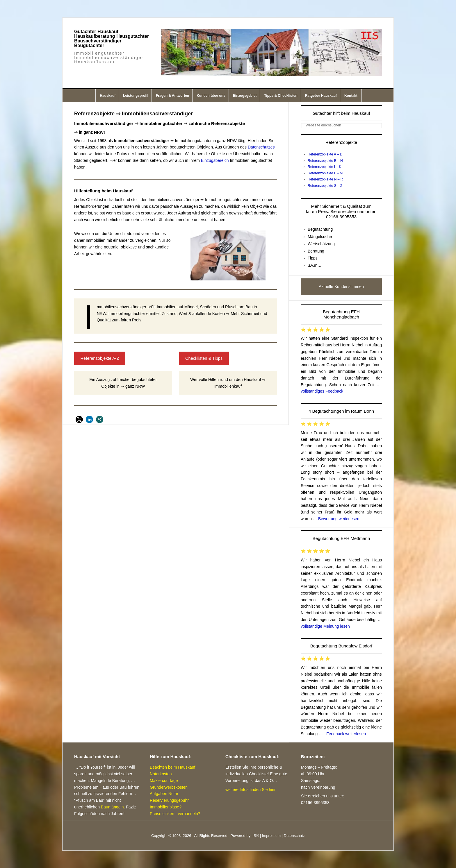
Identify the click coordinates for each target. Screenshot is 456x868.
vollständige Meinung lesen (325, 626)
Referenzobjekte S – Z (325, 186)
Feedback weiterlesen (346, 734)
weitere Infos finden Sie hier (251, 790)
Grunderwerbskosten (169, 787)
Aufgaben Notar (164, 794)
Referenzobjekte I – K (324, 167)
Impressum (271, 836)
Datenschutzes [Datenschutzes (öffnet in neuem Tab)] (261, 147)
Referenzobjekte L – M (325, 173)
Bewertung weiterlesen (339, 519)
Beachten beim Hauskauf (172, 767)
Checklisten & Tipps (204, 358)
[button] (79, 419)
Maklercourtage (164, 781)
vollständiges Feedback (322, 391)
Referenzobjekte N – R (325, 179)
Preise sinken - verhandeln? (175, 814)
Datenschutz (294, 836)
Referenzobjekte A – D (325, 154)
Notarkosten (161, 774)
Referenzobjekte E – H (325, 161)
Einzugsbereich (215, 160)
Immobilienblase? (166, 807)
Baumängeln (112, 807)
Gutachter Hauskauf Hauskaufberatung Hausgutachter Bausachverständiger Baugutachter (112, 39)
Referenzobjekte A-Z (100, 358)
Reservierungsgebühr (169, 800)
